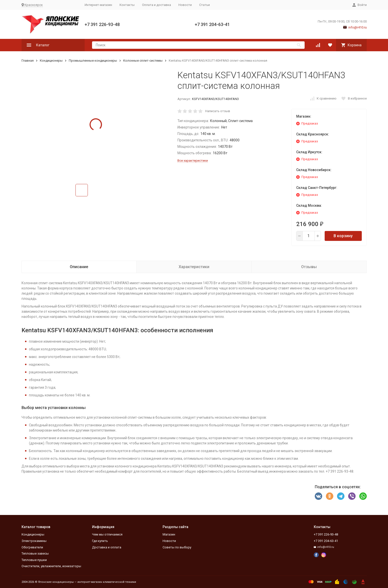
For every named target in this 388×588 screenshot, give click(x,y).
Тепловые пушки (34, 560)
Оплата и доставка (157, 5)
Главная (28, 61)
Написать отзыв (218, 111)
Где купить (100, 541)
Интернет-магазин (98, 5)
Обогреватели (32, 547)
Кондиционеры (51, 61)
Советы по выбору (177, 547)
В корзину (343, 236)
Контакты (127, 5)
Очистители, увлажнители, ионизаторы (51, 566)
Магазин (169, 534)
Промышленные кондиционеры (93, 61)
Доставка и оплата (107, 547)
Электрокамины (34, 541)
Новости (185, 5)
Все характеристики (193, 161)
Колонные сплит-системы (143, 61)
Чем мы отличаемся (107, 534)
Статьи (205, 5)
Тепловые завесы (35, 553)
